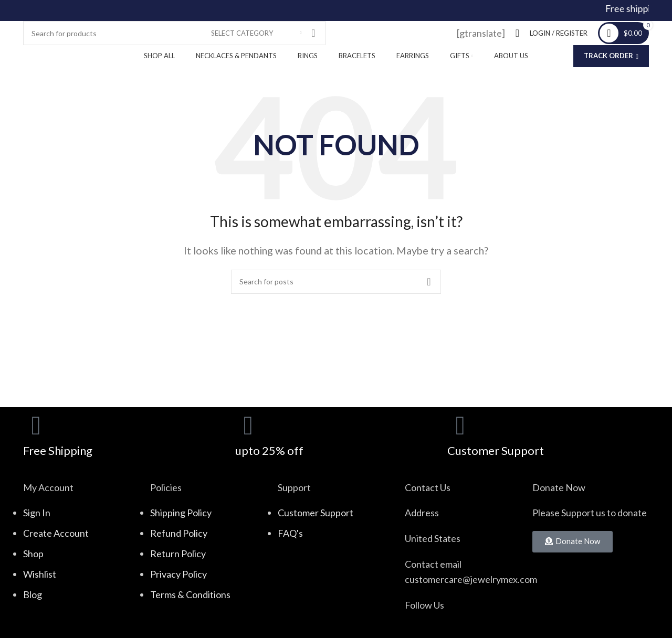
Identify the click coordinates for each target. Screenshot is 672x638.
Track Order (611, 56)
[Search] (174, 33)
